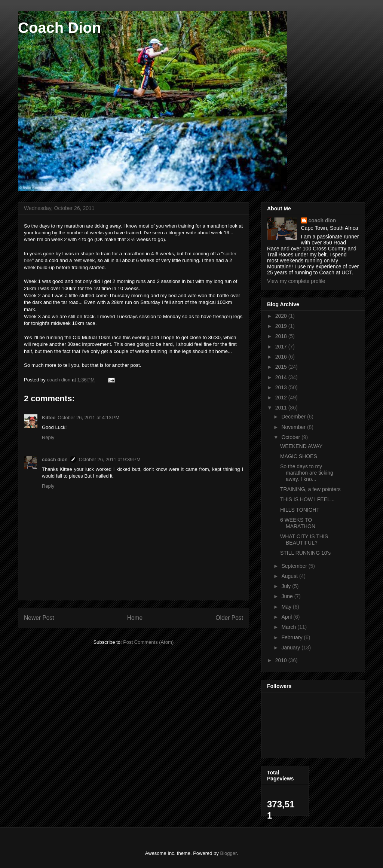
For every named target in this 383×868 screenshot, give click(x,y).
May (287, 607)
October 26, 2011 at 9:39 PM (110, 459)
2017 (282, 347)
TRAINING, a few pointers (310, 489)
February (292, 637)
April (287, 617)
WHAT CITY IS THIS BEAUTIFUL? (304, 540)
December (294, 417)
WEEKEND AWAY (301, 446)
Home (135, 618)
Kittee (49, 418)
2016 (282, 357)
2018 (282, 336)
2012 (282, 398)
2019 (282, 326)
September (295, 566)
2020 (282, 316)
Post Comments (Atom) (148, 642)
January (291, 648)
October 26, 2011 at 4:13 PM (88, 418)
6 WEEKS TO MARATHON (298, 523)
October (291, 437)
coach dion (55, 459)
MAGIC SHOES (299, 456)
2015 (282, 367)
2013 (282, 387)
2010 (282, 660)
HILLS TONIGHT (300, 510)
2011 (282, 408)
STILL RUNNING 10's (305, 553)
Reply (48, 437)
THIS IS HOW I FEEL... (307, 499)
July (287, 586)
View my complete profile (296, 281)
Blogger (228, 853)
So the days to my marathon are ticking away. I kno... (307, 473)
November (294, 427)
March (289, 627)
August (290, 576)
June (288, 596)
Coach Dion (59, 28)
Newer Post (39, 618)
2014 (282, 377)
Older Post (229, 618)
